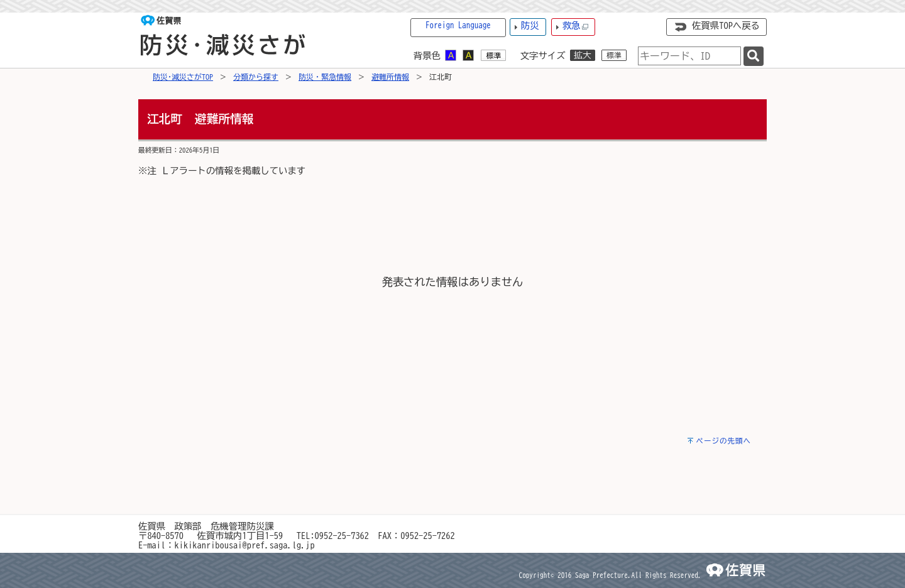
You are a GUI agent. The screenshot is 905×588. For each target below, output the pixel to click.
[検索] (754, 56)
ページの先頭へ (723, 441)
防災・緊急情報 (325, 77)
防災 (530, 25)
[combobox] (689, 56)
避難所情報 (390, 77)
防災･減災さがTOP (183, 77)
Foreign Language (458, 25)
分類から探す (256, 77)
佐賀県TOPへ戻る (726, 25)
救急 (576, 26)
